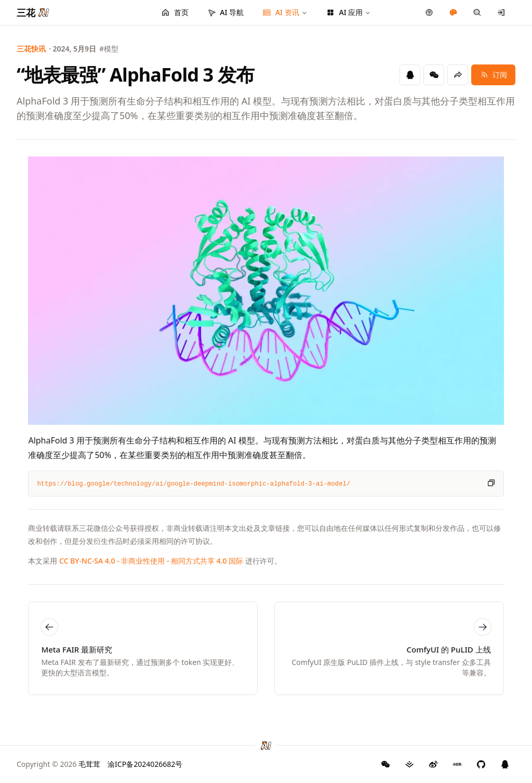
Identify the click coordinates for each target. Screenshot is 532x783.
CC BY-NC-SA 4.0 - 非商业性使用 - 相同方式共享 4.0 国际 (151, 561)
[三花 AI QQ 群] (505, 764)
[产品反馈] (429, 12)
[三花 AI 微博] (433, 764)
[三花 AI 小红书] (457, 764)
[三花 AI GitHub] (481, 764)
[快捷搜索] (477, 12)
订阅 (493, 75)
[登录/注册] (502, 12)
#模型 (109, 49)
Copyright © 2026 (58, 764)
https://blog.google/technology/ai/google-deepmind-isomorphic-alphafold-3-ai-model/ (194, 484)
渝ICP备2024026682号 (145, 764)
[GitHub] (385, 764)
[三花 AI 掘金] (409, 764)
